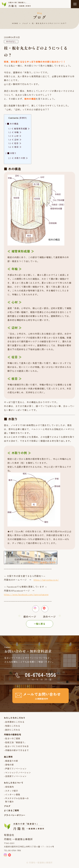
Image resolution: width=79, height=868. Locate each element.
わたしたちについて (14, 784)
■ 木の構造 (12, 124)
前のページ (30, 618)
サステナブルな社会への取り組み (17, 801)
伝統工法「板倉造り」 (16, 744)
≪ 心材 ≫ (15, 136)
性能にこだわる (13, 727)
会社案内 (9, 788)
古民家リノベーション (16, 777)
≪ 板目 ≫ (15, 147)
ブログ (25, 23)
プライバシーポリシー (15, 816)
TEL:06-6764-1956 (12, 852)
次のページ (49, 618)
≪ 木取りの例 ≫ (18, 158)
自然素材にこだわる (15, 723)
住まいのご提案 (13, 740)
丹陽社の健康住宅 (12, 736)
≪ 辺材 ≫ (15, 140)
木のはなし (11, 42)
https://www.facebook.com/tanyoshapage (26, 594)
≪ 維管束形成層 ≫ (19, 129)
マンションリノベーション (18, 774)
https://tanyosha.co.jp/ (46, 580)
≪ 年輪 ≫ (15, 132)
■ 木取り (11, 153)
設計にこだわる (13, 731)
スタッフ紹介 (12, 792)
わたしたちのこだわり (15, 719)
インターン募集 (13, 796)
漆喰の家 (9, 766)
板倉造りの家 (12, 762)
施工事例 (8, 758)
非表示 (23, 118)
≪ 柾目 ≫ (15, 143)
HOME (15, 23)
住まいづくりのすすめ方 (17, 748)
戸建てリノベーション (16, 770)
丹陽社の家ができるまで (17, 752)
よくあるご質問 (11, 812)
